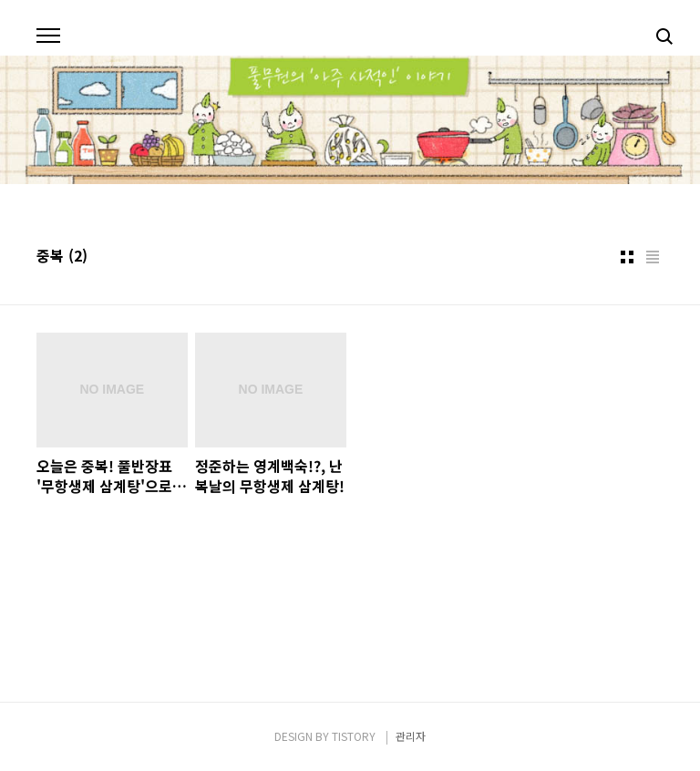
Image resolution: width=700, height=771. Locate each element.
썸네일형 (627, 257)
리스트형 (653, 257)
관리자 (411, 736)
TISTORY (354, 736)
